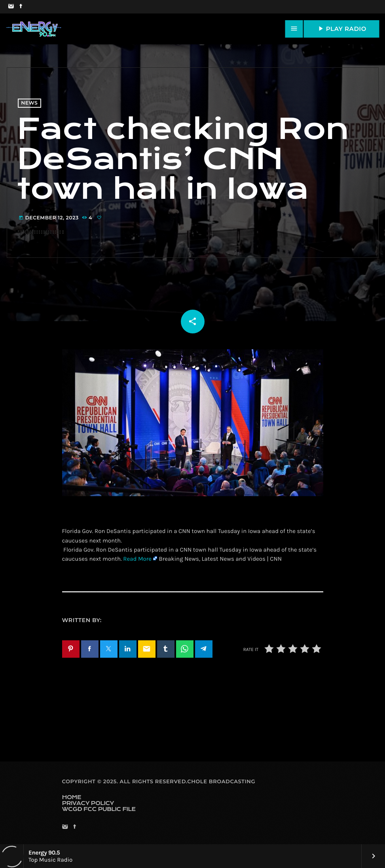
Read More (137, 559)
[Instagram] (11, 7)
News (29, 103)
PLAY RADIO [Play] (341, 29)
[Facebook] (21, 7)
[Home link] (34, 29)
